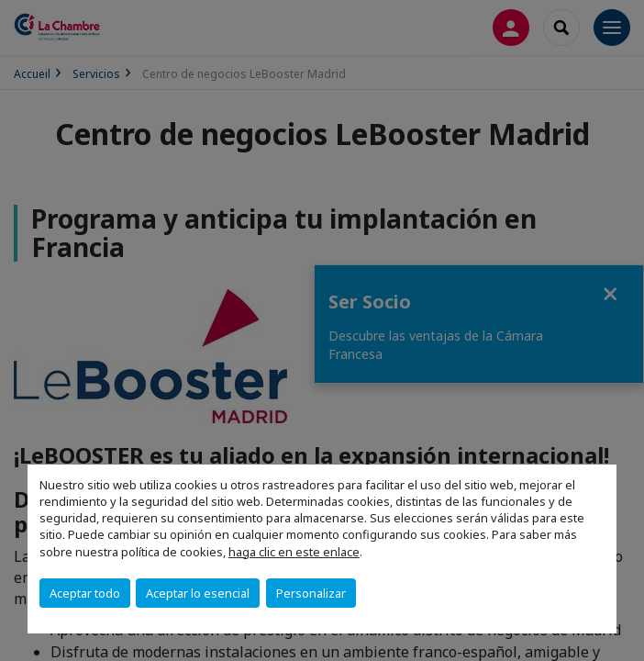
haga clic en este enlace (294, 552)
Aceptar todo (85, 593)
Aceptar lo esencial (198, 593)
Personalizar (311, 593)
